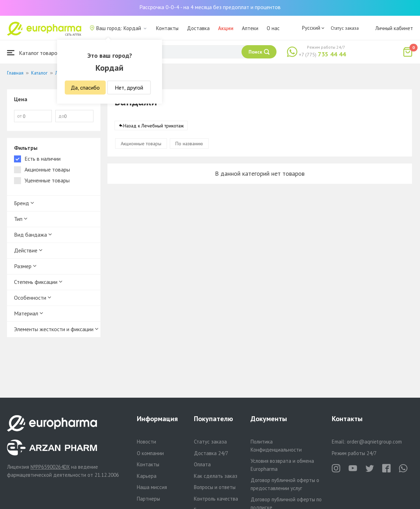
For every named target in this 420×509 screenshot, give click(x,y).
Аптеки (250, 28)
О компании (150, 453)
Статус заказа (345, 28)
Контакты (167, 28)
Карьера (147, 476)
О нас (273, 28)
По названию (189, 144)
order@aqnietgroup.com (374, 442)
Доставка (198, 28)
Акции (226, 28)
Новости (146, 442)
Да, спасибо (85, 88)
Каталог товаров (34, 53)
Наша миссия (152, 487)
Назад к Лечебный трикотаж (153, 126)
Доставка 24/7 (211, 453)
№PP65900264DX (50, 467)
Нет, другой (129, 88)
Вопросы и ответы (215, 487)
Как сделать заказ (216, 476)
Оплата (202, 464)
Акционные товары (141, 144)
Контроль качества (216, 499)
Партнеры (148, 499)
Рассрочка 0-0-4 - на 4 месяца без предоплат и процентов (210, 7)
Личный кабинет (394, 28)
